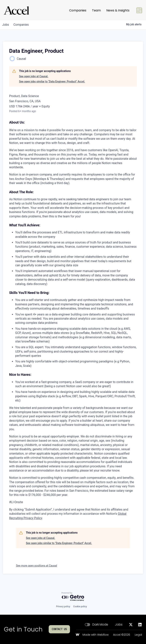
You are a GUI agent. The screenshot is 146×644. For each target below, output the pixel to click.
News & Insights (118, 10)
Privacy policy (63, 606)
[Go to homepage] (16, 10)
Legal (138, 635)
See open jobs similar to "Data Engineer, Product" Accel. (52, 81)
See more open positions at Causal (36, 566)
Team (96, 10)
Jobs (119, 625)
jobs (6, 25)
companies (23, 25)
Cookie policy (80, 606)
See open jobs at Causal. (34, 76)
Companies (78, 10)
